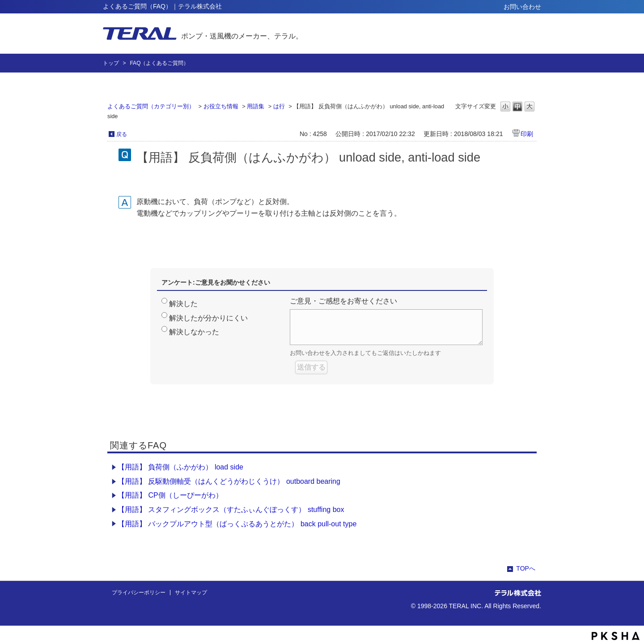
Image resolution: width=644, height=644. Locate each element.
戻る (122, 134)
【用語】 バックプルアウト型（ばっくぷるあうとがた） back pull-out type (237, 524)
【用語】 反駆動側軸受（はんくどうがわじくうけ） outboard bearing (229, 481)
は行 (279, 106)
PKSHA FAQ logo (616, 636)
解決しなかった (194, 332)
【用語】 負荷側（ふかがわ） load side (180, 467)
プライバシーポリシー (139, 593)
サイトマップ (191, 593)
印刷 (527, 134)
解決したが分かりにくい (208, 318)
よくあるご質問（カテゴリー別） (151, 106)
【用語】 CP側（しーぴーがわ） (170, 495)
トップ (111, 63)
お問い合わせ (522, 7)
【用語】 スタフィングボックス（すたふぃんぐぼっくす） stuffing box (231, 510)
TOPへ (526, 568)
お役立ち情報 (221, 106)
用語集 (256, 106)
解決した (183, 304)
